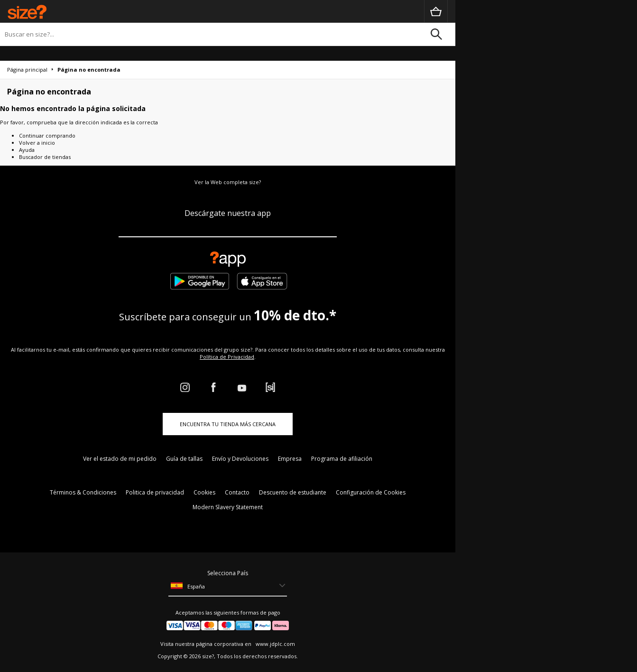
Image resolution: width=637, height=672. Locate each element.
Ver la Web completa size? (228, 182)
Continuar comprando (47, 135)
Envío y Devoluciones (240, 459)
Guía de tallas (184, 459)
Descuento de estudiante (293, 492)
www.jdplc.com (275, 644)
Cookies (204, 492)
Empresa (290, 459)
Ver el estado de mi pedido (120, 459)
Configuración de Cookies (371, 492)
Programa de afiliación (342, 459)
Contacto (237, 492)
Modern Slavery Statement (228, 507)
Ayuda (27, 150)
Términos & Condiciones (83, 492)
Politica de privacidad (155, 492)
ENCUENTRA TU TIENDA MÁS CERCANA (228, 424)
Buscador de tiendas (45, 157)
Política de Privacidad (227, 357)
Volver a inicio (37, 143)
